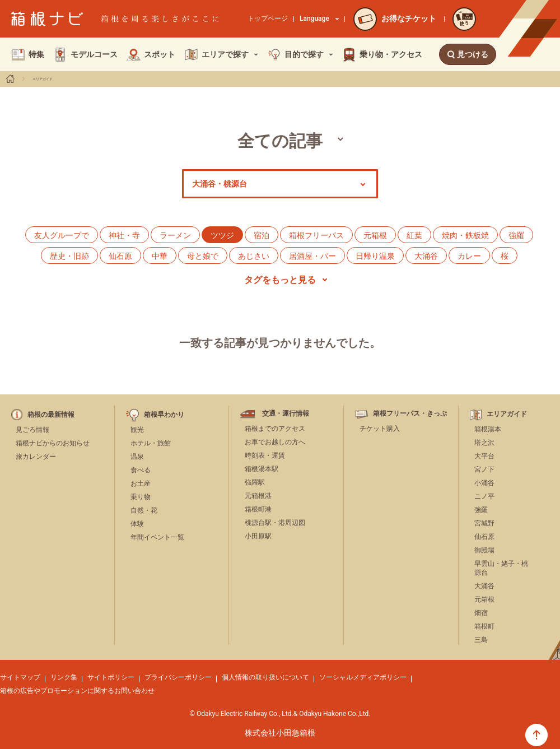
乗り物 (141, 497)
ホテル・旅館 (151, 443)
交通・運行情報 (286, 414)
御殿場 (484, 550)
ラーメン (175, 235)
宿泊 (262, 235)
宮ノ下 (484, 469)
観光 (137, 430)
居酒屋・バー (312, 256)
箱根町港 (258, 509)
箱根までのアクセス (275, 429)
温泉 (137, 457)
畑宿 (481, 613)
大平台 (484, 456)
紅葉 (414, 235)
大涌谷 (426, 256)
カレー (469, 256)
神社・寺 (124, 235)
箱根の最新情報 (51, 415)
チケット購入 (380, 429)
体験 (137, 524)
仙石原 (120, 256)
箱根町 (484, 626)
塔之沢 (484, 443)
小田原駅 (258, 536)
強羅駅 (255, 482)
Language (319, 18)
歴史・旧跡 (69, 256)
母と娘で (203, 256)
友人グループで (62, 235)
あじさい (254, 256)
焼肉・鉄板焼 (465, 235)
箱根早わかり (164, 415)
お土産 (141, 483)
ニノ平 (484, 496)
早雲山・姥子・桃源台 (501, 568)
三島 (481, 640)
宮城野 (484, 523)
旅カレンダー (36, 457)
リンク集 (64, 677)
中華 (160, 256)
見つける (468, 54)
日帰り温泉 (375, 256)
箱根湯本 (488, 429)
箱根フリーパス (316, 235)
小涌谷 (484, 483)
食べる (141, 470)
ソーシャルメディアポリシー (363, 677)
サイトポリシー (111, 677)
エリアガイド (43, 79)
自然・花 (144, 510)
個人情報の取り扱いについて (265, 677)
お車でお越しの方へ (275, 442)
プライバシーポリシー (178, 677)
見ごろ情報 (32, 430)
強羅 (516, 235)
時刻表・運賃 (265, 455)
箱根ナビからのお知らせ (53, 443)
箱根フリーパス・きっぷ (410, 414)
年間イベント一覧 (157, 537)
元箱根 (375, 235)
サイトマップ (20, 677)
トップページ (268, 18)
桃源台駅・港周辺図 (275, 523)
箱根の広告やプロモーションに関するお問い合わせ (77, 691)
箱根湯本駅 (262, 469)
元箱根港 (258, 496)
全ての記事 (280, 141)
